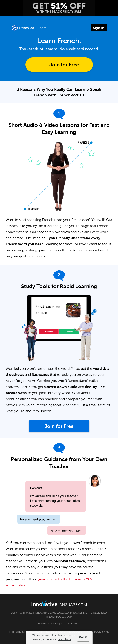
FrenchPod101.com (59, 617)
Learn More (64, 639)
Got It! (83, 637)
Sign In (99, 28)
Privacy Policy (48, 624)
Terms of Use (70, 624)
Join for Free (64, 65)
